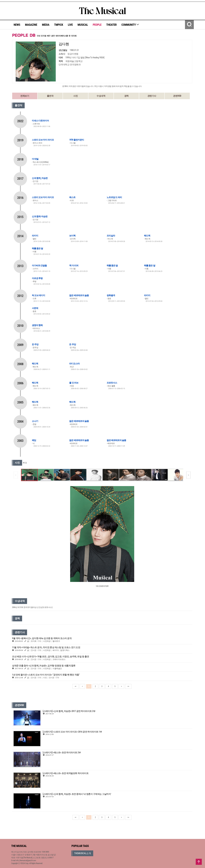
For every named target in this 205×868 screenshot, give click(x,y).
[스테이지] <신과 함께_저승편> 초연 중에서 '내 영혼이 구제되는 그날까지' (77, 794)
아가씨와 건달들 (39, 265)
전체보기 (25, 96)
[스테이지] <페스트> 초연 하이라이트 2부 (62, 753)
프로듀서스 (112, 383)
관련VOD (177, 96)
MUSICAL (83, 25)
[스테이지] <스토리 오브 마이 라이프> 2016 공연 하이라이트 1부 (72, 732)
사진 (76, 96)
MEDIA (46, 25)
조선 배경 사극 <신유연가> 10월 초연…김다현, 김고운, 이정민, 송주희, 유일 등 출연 (50, 657)
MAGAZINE (31, 25)
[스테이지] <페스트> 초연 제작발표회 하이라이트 (66, 773)
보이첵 (72, 236)
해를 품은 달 (37, 248)
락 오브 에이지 (38, 295)
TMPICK (59, 25)
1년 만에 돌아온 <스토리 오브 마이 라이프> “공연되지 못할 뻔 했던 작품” (46, 675)
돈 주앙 (35, 344)
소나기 (35, 421)
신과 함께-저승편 (40, 216)
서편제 (35, 308)
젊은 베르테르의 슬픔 (79, 295)
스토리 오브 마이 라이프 (43, 140)
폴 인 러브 (74, 383)
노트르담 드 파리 (114, 197)
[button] (188, 475)
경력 (126, 96)
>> (128, 686)
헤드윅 (147, 236)
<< (76, 686)
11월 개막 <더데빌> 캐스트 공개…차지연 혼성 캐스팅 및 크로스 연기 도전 (46, 647)
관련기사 (152, 96)
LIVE (70, 25)
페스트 (72, 197)
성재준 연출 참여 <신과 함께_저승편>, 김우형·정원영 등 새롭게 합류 (44, 666)
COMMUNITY (130, 25)
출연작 (50, 96)
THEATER (111, 25)
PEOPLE (97, 25)
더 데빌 (35, 159)
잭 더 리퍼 (74, 265)
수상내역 (101, 96)
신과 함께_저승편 (40, 178)
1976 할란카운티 (77, 140)
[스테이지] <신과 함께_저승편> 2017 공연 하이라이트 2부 (69, 711)
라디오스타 (74, 364)
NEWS (17, 25)
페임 (34, 440)
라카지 (35, 236)
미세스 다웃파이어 (40, 121)
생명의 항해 (37, 325)
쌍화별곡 (111, 295)
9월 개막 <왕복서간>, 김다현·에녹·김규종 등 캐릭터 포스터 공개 (42, 638)
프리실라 (111, 236)
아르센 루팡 (37, 278)
